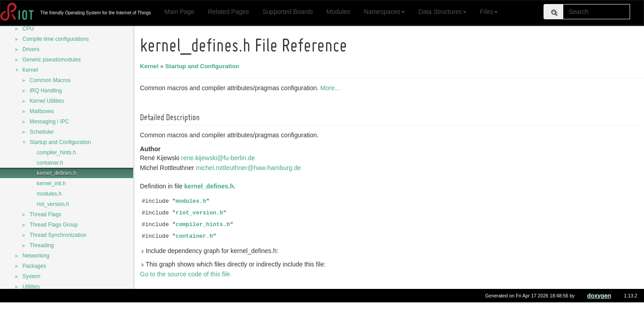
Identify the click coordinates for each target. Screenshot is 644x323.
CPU (28, 29)
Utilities (31, 287)
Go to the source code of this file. (187, 274)
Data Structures (442, 12)
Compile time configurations (56, 39)
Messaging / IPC (49, 122)
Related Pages (228, 12)
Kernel (30, 70)
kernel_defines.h (57, 173)
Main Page (179, 12)
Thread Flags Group (54, 225)
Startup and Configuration (60, 142)
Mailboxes (42, 111)
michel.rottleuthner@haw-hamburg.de (250, 168)
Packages (34, 266)
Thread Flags (46, 214)
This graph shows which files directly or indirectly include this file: (234, 264)
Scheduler (42, 132)
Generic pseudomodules (52, 60)
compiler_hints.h (56, 153)
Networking (36, 256)
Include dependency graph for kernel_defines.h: (211, 251)
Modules (338, 12)
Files (489, 12)
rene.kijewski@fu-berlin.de (219, 158)
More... (331, 88)
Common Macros (50, 80)
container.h (50, 163)
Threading (42, 245)
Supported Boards (288, 12)
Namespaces (384, 12)
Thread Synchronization (58, 235)
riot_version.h (53, 204)
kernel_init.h (51, 183)
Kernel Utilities (47, 101)
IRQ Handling (46, 91)
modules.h (49, 194)
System (31, 276)
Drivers (31, 49)
